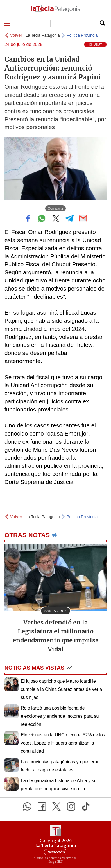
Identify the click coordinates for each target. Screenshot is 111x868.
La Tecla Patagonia (43, 35)
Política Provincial (83, 35)
